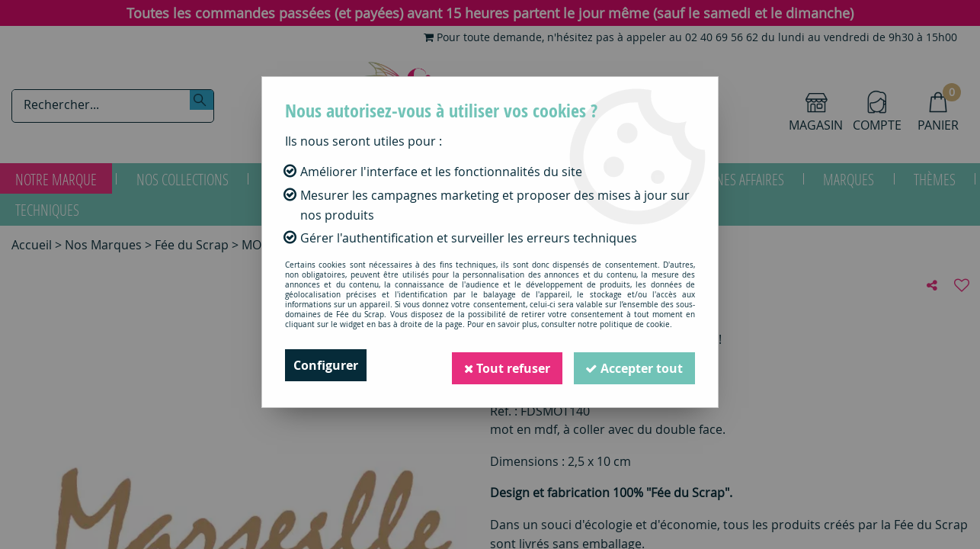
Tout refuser (506, 365)
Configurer (326, 365)
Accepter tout (634, 365)
